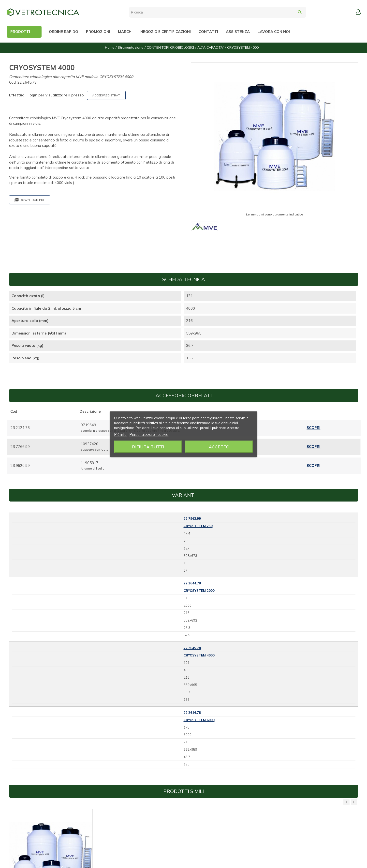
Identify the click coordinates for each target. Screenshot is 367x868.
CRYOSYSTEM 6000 (199, 720)
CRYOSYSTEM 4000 (199, 655)
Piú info (120, 434)
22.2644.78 (192, 583)
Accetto (219, 447)
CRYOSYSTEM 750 (198, 526)
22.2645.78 (192, 648)
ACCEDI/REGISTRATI (106, 95)
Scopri (313, 428)
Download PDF (30, 200)
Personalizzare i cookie (149, 434)
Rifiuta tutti (148, 447)
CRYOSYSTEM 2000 (199, 591)
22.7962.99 (192, 518)
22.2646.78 (192, 713)
